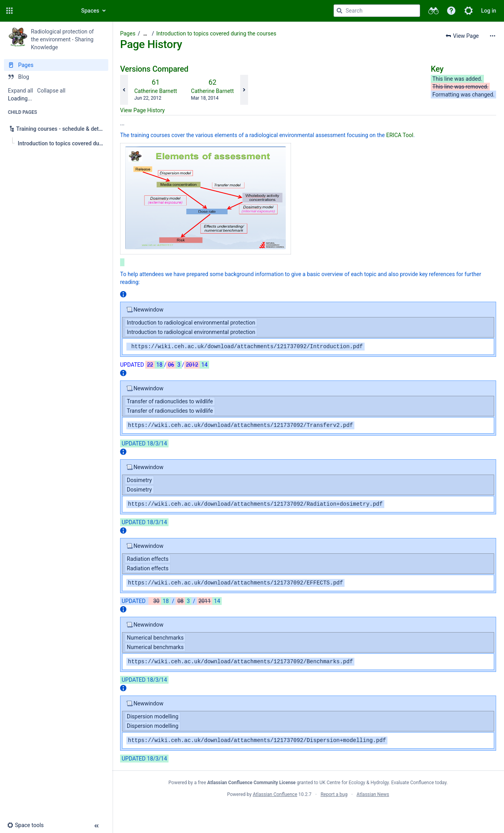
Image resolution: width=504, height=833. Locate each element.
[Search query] (377, 11)
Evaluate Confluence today (419, 783)
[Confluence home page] (44, 11)
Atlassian (308, 812)
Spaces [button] (90, 11)
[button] (9, 11)
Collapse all (51, 91)
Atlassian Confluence (275, 794)
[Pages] (56, 65)
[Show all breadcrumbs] (145, 34)
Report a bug (334, 794)
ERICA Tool (400, 135)
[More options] (493, 36)
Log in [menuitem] (489, 11)
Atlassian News (373, 794)
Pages (128, 33)
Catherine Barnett (156, 91)
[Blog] (56, 77)
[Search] (339, 11)
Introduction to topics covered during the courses (216, 33)
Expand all (20, 91)
